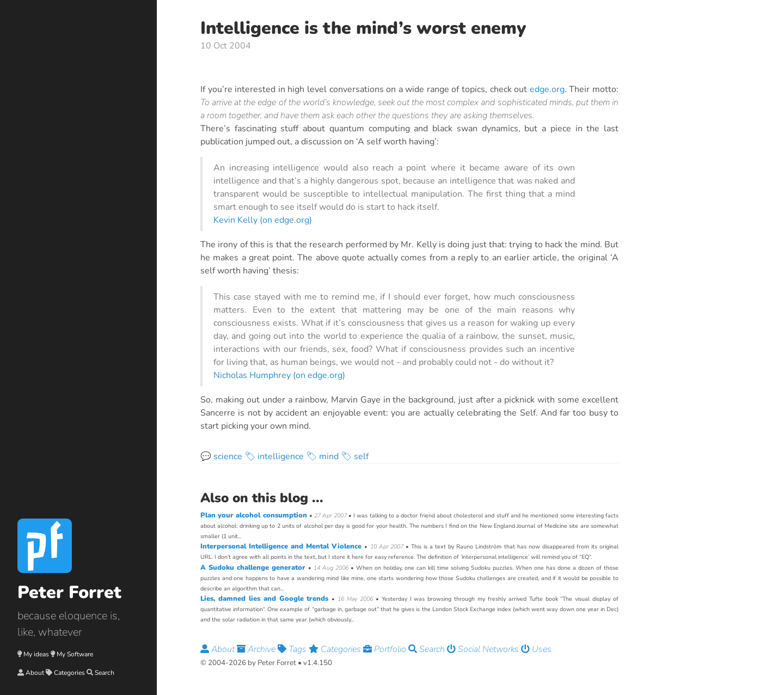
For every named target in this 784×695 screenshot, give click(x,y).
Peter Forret (69, 592)
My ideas (36, 654)
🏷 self (355, 456)
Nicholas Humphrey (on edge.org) (279, 375)
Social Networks (484, 649)
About (35, 673)
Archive (257, 649)
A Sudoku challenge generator (254, 568)
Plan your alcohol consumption (255, 515)
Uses (536, 649)
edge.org (547, 89)
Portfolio (386, 649)
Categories (69, 673)
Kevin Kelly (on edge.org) (263, 220)
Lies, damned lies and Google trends (266, 599)
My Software (75, 654)
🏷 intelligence (274, 456)
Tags (293, 649)
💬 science (221, 456)
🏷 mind (322, 456)
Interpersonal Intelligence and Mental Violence (282, 546)
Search (105, 673)
